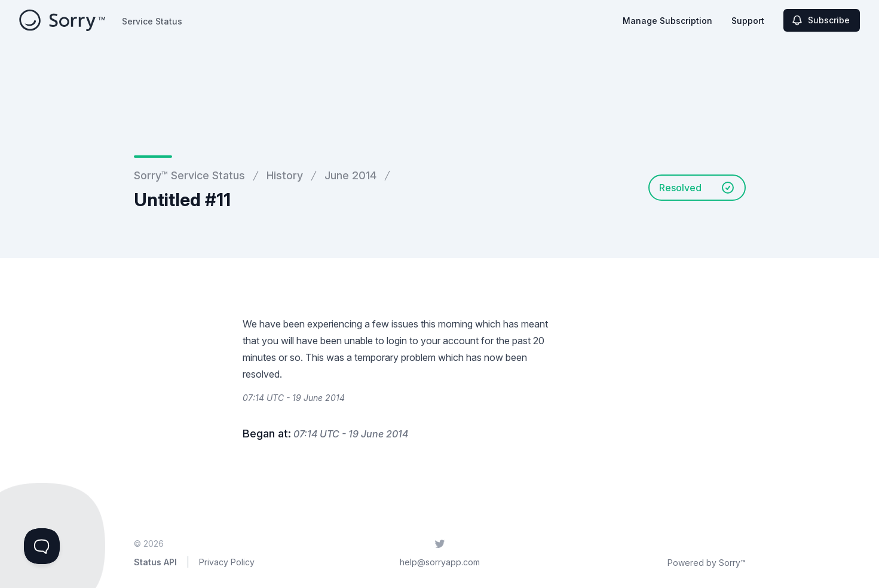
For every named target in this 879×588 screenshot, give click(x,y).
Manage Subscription (667, 21)
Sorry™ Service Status (189, 175)
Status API (155, 562)
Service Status (152, 21)
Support (748, 21)
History (285, 175)
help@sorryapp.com (440, 562)
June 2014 (350, 175)
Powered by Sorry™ (707, 563)
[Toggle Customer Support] (42, 546)
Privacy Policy (227, 562)
